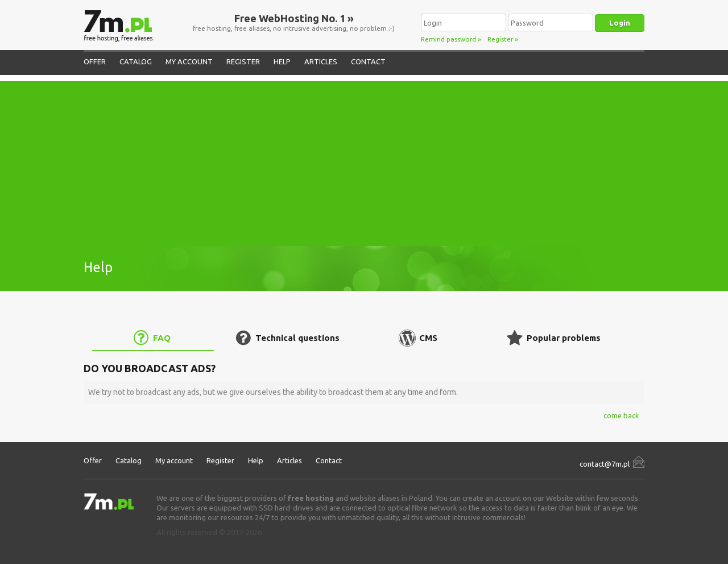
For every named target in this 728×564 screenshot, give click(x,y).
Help (282, 61)
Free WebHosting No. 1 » (294, 18)
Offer (95, 61)
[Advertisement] (364, 160)
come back (621, 415)
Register (500, 39)
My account (189, 61)
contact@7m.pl (605, 464)
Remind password (448, 39)
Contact (368, 61)
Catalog (136, 61)
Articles (321, 61)
